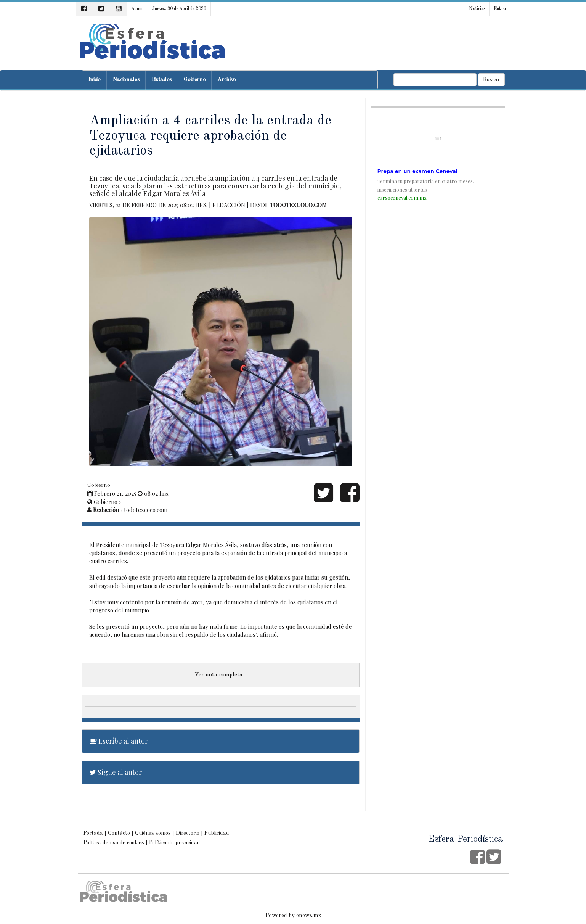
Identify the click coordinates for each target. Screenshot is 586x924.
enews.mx (309, 916)
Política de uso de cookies (114, 843)
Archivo (227, 80)
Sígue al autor (116, 772)
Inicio (94, 80)
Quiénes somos (153, 833)
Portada (93, 833)
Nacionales (126, 80)
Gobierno (195, 80)
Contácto (119, 833)
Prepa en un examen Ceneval (417, 171)
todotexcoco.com (298, 205)
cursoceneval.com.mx (402, 197)
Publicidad (217, 833)
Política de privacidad (175, 843)
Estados (162, 80)
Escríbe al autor (119, 741)
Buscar (491, 80)
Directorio (188, 833)
